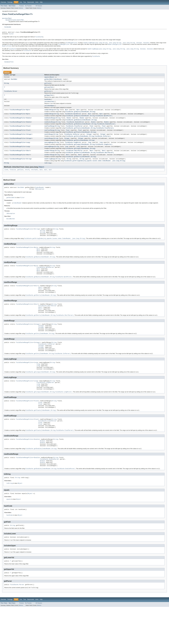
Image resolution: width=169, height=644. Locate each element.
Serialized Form (9, 64)
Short (28, 158)
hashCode (47, 102)
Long (28, 149)
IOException (40, 198)
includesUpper (49, 109)
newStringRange (50, 167)
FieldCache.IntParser (72, 140)
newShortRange (49, 158)
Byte (28, 114)
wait (41, 178)
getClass (20, 178)
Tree (25, 2)
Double (29, 122)
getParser (48, 94)
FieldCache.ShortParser (74, 158)
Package (10, 2)
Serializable (8, 27)
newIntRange (49, 140)
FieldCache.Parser (11, 94)
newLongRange (49, 149)
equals (47, 79)
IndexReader (58, 81)
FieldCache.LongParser (73, 149)
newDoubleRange (50, 122)
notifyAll (35, 178)
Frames (22, 6)
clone (6, 178)
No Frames (28, 6)
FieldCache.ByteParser (73, 118)
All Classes (39, 6)
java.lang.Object (7, 18)
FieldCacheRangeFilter (18, 114)
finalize (13, 178)
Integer (29, 140)
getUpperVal (49, 98)
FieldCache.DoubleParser (75, 127)
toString (47, 171)
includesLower (49, 105)
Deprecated (31, 2)
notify (27, 178)
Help (41, 2)
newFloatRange (49, 131)
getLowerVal (49, 90)
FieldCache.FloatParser (74, 131)
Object (52, 79)
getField (47, 85)
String (7, 85)
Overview (3, 2)
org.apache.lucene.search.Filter (15, 20)
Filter (11, 34)
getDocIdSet (49, 81)
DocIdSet (14, 81)
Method (21, 8)
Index (37, 2)
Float (28, 131)
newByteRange (49, 114)
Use (21, 2)
